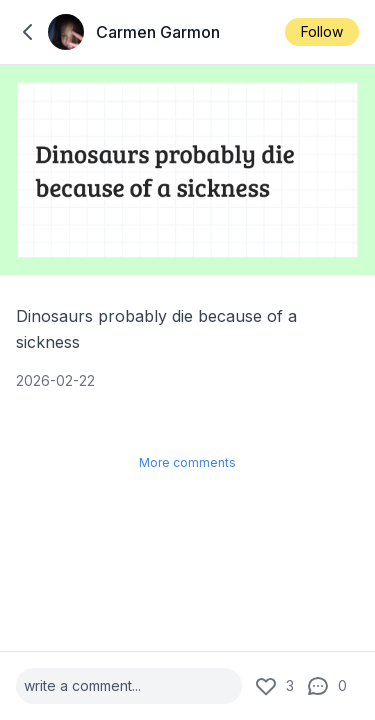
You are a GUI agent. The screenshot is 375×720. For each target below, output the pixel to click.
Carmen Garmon (158, 32)
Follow (322, 31)
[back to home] (28, 32)
